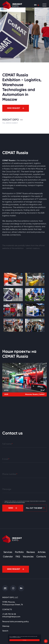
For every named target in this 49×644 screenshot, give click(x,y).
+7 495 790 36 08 (9, 614)
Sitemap (6, 626)
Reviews (31, 552)
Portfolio (19, 552)
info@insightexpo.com (11, 617)
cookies (14, 636)
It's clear (24, 640)
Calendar (8, 557)
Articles (42, 552)
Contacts (41, 557)
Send (11, 508)
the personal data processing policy (16, 502)
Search (5, 631)
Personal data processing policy (16, 622)
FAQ (18, 557)
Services (8, 552)
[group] (13, 279)
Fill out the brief (34, 508)
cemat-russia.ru (33, 248)
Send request (14, 108)
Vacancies (28, 557)
